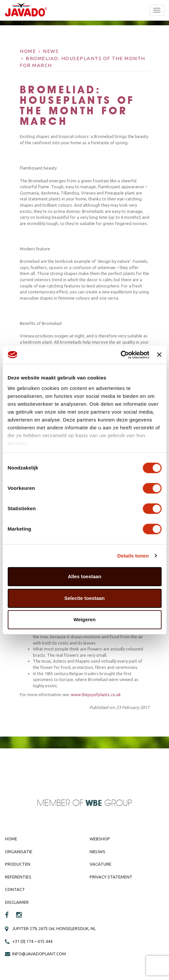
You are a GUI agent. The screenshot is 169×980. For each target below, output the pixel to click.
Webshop (100, 839)
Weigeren (84, 619)
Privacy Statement (111, 877)
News (51, 51)
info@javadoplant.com (39, 954)
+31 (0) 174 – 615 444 (32, 941)
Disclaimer (17, 902)
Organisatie (19, 852)
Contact (15, 889)
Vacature (100, 864)
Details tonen (133, 556)
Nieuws (98, 852)
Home (28, 51)
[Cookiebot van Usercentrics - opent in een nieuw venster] (120, 355)
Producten (18, 864)
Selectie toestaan (84, 598)
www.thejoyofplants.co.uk (96, 695)
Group (109, 803)
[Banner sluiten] (159, 355)
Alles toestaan (85, 576)
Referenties (18, 877)
